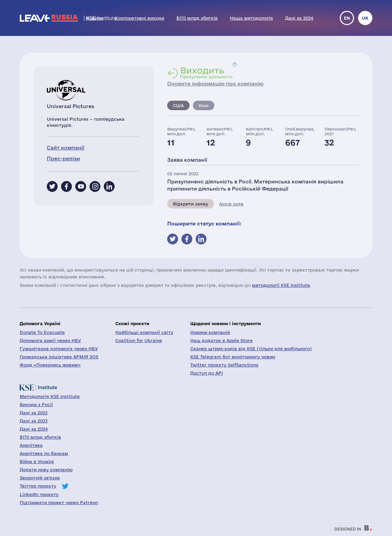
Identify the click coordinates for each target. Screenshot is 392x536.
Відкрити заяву (191, 204)
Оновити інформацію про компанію (215, 84)
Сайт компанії (65, 148)
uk (365, 18)
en (347, 18)
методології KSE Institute (281, 285)
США (178, 105)
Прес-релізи (63, 158)
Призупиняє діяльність (206, 73)
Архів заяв (231, 204)
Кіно (204, 105)
